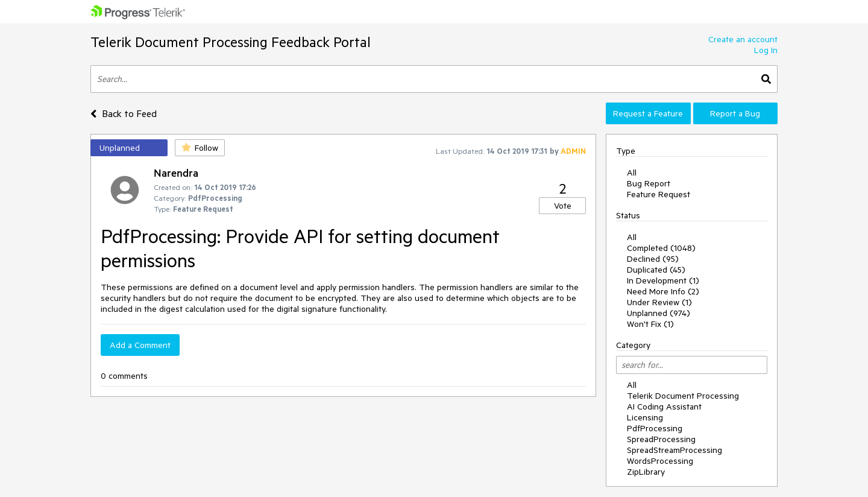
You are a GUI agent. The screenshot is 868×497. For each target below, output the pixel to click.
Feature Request (659, 194)
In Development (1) (663, 280)
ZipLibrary (646, 472)
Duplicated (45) (656, 270)
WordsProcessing (660, 461)
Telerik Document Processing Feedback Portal (231, 42)
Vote (563, 206)
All (632, 173)
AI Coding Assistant (664, 407)
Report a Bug (735, 113)
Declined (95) (653, 259)
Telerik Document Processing (683, 396)
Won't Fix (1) (650, 324)
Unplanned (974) (659, 313)
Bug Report (649, 183)
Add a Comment (140, 345)
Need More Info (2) (663, 291)
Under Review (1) (659, 302)
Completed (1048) (661, 248)
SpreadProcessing (661, 439)
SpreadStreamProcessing (675, 450)
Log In (766, 50)
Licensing (645, 417)
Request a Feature (648, 113)
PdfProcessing (655, 428)
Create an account (743, 39)
